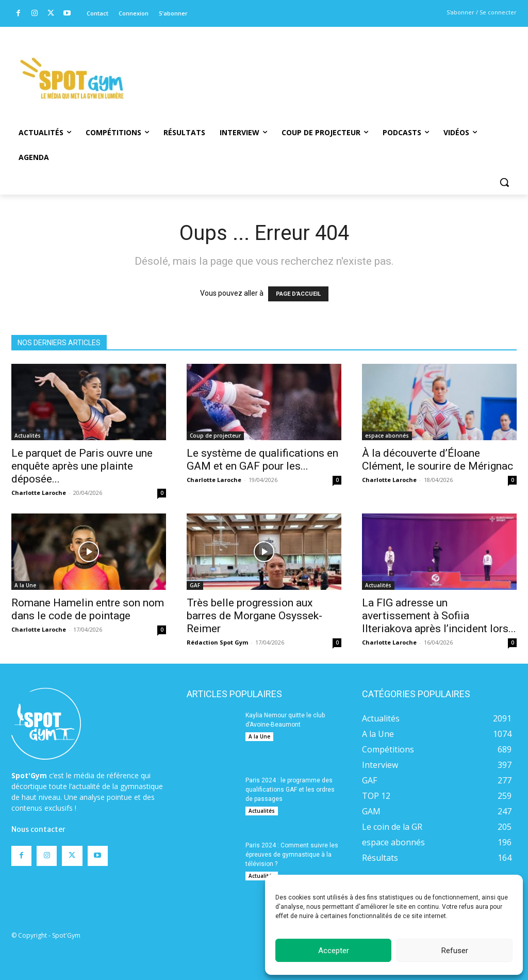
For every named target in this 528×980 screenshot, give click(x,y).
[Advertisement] (313, 65)
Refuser (455, 951)
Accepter (334, 951)
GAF (195, 585)
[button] (504, 182)
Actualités (28, 436)
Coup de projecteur (215, 436)
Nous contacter (38, 795)
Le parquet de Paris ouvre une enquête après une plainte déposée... (82, 466)
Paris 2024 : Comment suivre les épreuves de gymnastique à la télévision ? (292, 855)
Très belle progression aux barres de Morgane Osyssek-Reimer (254, 616)
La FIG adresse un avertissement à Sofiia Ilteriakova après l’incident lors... (439, 616)
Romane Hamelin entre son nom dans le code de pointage (88, 609)
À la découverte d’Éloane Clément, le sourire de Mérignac (438, 460)
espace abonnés (387, 436)
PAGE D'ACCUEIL (298, 294)
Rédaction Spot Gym (217, 642)
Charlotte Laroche (39, 493)
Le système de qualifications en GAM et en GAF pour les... (262, 460)
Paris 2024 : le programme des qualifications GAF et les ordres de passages (290, 790)
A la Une (25, 585)
